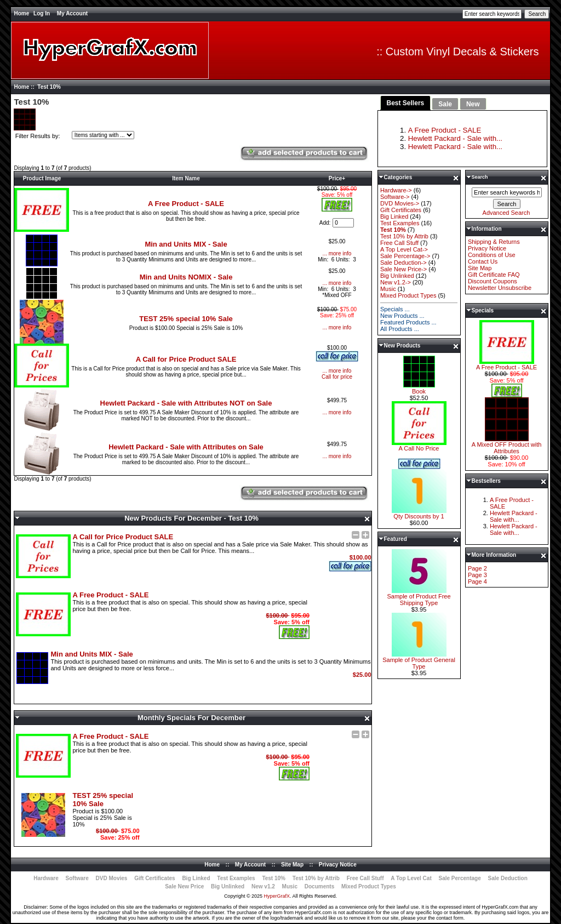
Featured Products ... (408, 322)
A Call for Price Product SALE (186, 359)
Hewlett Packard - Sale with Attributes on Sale (186, 447)
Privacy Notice (487, 248)
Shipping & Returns (494, 242)
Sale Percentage (460, 878)
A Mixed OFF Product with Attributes (507, 445)
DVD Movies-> (400, 203)
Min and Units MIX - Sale (186, 244)
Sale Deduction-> (403, 263)
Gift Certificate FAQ (494, 275)
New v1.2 (263, 886)
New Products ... (402, 316)
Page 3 (477, 575)
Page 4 (477, 581)
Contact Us (483, 261)
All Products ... (400, 329)
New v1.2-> (396, 282)
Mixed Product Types (408, 295)
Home (21, 13)
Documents (319, 886)
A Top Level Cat (411, 878)
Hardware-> (396, 190)
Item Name (186, 178)
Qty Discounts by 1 (419, 514)
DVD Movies (112, 878)
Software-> (395, 197)
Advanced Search (506, 213)
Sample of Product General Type (419, 660)
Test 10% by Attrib (404, 236)
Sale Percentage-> (405, 256)
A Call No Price (419, 446)
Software (77, 878)
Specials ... (395, 309)
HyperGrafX (277, 896)
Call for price (337, 377)
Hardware (46, 878)
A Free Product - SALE (186, 204)
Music (388, 289)
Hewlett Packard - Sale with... (455, 138)
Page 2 (477, 568)
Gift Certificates (401, 210)
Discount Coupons (493, 281)
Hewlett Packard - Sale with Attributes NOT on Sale (186, 403)
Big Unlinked (397, 276)
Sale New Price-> (403, 269)
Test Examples (400, 223)
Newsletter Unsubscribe (500, 288)
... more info (337, 253)
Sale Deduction (508, 878)
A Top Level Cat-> (404, 249)
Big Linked (394, 216)
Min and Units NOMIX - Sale (186, 277)
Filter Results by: (38, 136)
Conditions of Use (492, 255)
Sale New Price (184, 886)
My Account (72, 13)
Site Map (480, 268)
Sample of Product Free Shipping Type (419, 597)
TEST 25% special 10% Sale (186, 319)
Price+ (337, 178)
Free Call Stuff (399, 243)
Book (419, 389)
